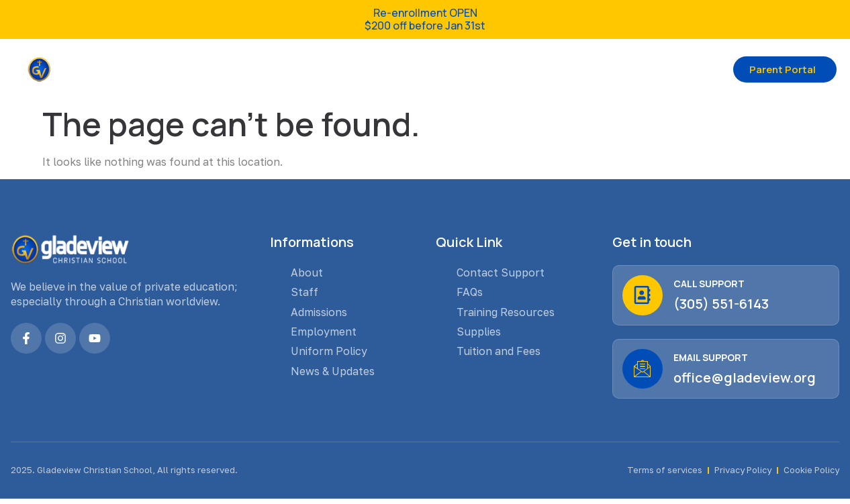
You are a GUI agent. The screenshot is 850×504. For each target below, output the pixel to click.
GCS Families (376, 69)
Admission (477, 69)
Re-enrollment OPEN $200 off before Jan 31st (425, 19)
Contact (556, 69)
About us (279, 69)
